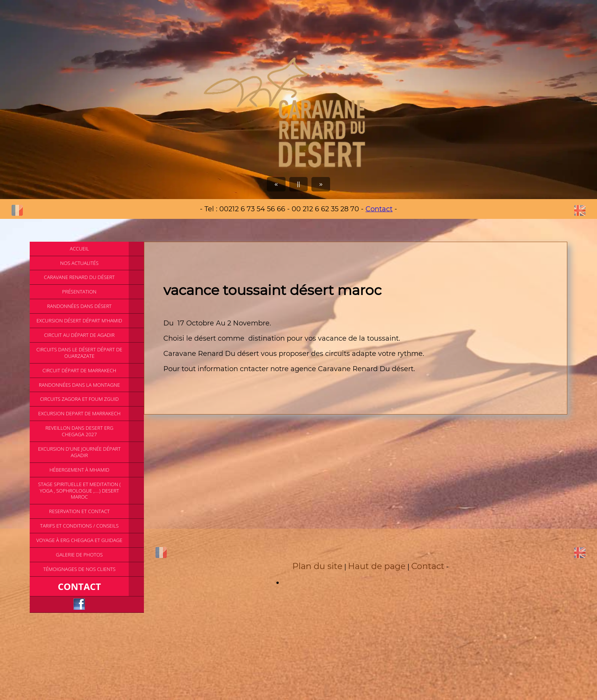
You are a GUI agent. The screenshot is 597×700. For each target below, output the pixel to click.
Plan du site (317, 566)
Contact (379, 209)
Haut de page (377, 566)
